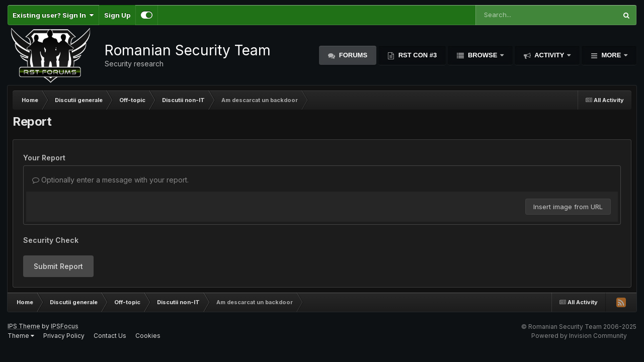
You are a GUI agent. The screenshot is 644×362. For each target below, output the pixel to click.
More (611, 55)
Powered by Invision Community (579, 336)
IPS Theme (24, 326)
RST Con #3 (417, 55)
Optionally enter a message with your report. (110, 180)
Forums (352, 55)
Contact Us (110, 336)
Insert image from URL (568, 207)
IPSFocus (65, 326)
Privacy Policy (64, 336)
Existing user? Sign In (53, 15)
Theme (21, 336)
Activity (549, 55)
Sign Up (117, 15)
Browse (482, 55)
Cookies (148, 336)
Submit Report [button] (58, 266)
